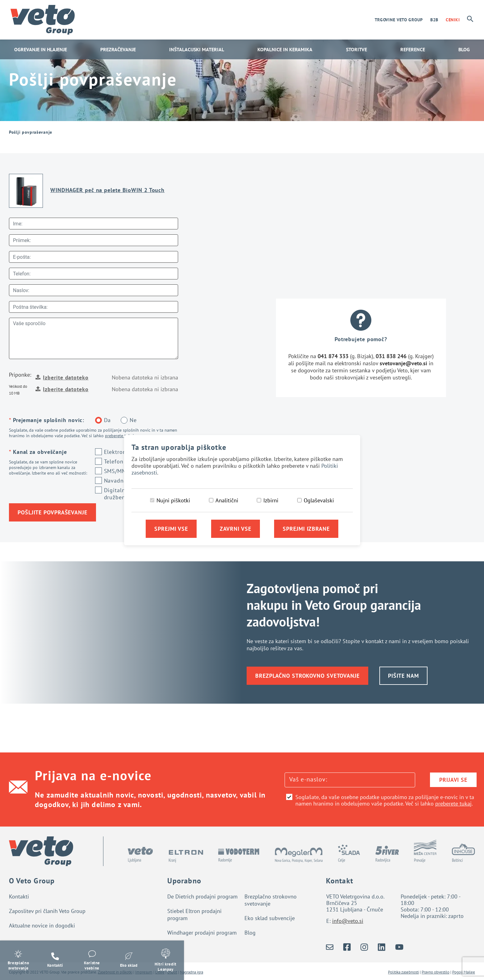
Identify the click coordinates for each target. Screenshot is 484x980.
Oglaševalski (319, 500)
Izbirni (271, 500)
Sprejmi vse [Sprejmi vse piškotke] (171, 529)
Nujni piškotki (173, 500)
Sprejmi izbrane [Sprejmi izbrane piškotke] (306, 529)
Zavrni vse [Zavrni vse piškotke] (236, 529)
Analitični (227, 500)
